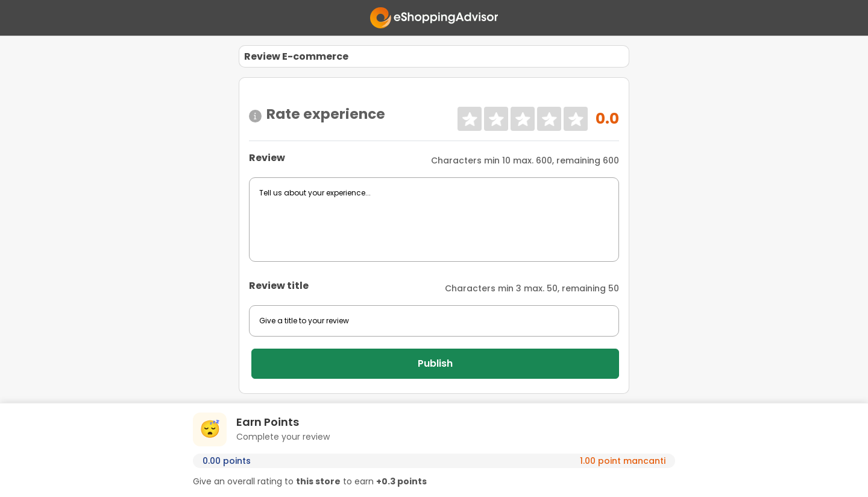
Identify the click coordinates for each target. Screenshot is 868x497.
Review (267, 158)
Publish (435, 363)
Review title (279, 286)
